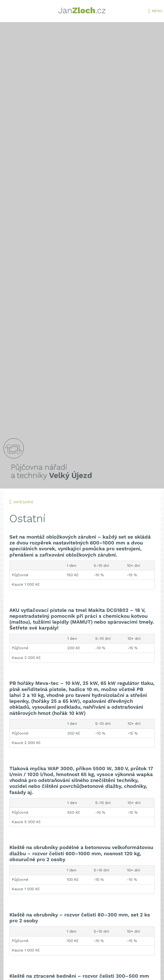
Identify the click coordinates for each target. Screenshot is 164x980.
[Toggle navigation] (149, 12)
